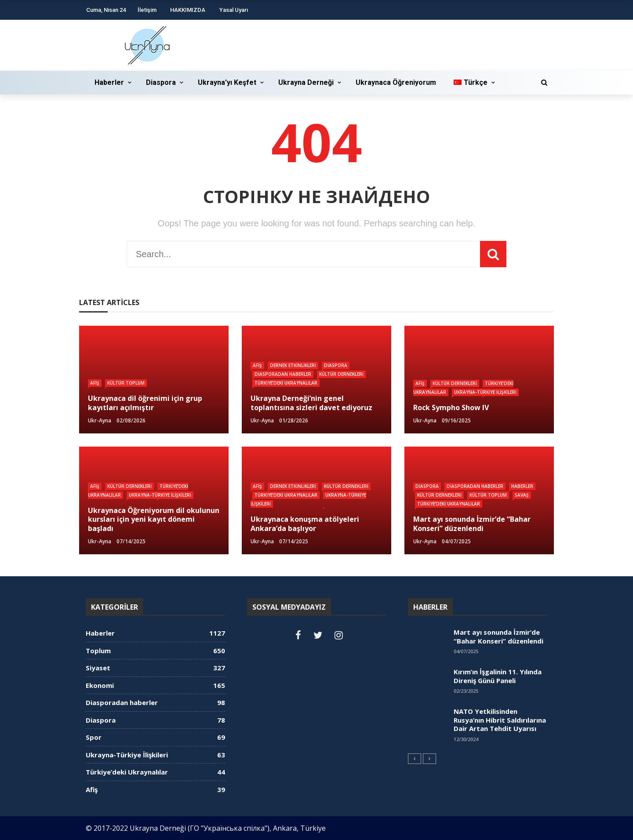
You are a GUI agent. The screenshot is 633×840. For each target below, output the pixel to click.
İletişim (147, 10)
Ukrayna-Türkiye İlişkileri (485, 392)
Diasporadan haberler (283, 374)
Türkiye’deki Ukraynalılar (286, 383)
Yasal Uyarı (234, 10)
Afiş (95, 383)
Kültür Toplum (126, 383)
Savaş (522, 495)
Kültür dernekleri (341, 374)
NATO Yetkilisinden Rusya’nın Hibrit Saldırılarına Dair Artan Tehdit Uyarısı (500, 720)
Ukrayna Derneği (306, 82)
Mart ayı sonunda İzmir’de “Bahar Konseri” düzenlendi (498, 636)
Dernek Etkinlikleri (293, 365)
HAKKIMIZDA (188, 10)
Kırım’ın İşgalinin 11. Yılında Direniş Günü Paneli (498, 676)
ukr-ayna (100, 420)
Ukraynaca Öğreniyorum (396, 82)
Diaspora (161, 82)
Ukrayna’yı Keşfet (227, 82)
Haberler (109, 82)
